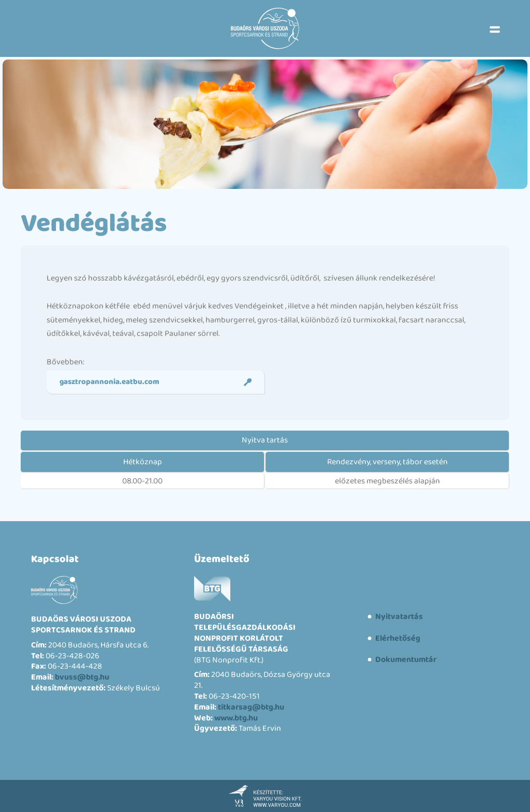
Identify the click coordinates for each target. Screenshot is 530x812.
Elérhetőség (397, 638)
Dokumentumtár (405, 660)
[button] (495, 28)
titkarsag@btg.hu (251, 707)
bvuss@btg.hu (82, 677)
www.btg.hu (236, 718)
